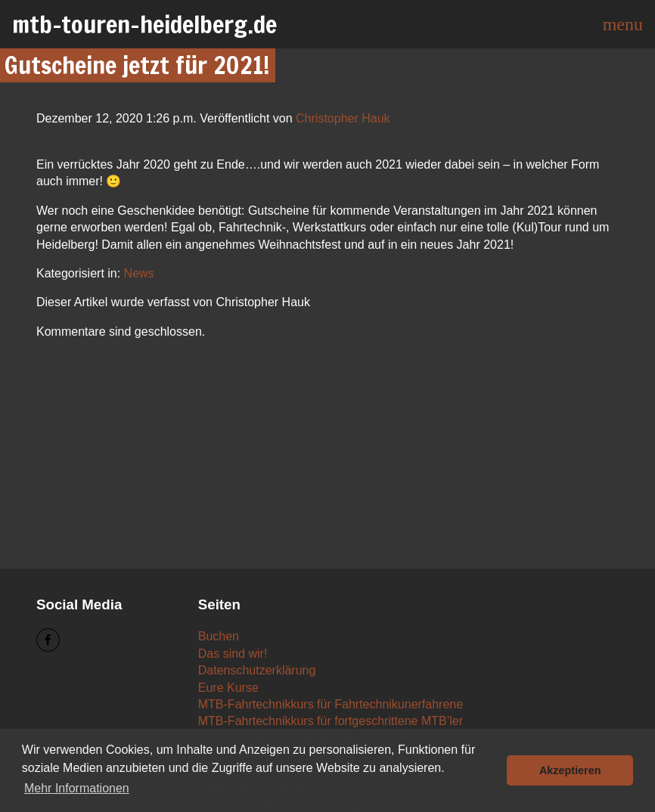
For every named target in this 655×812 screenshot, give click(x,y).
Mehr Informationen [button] (77, 788)
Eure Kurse (228, 688)
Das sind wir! (233, 654)
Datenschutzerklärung (257, 670)
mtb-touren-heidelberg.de (144, 24)
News (139, 273)
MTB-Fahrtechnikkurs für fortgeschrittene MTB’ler (331, 721)
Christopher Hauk (343, 118)
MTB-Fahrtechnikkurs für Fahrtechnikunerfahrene (331, 704)
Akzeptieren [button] (570, 770)
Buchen (219, 636)
